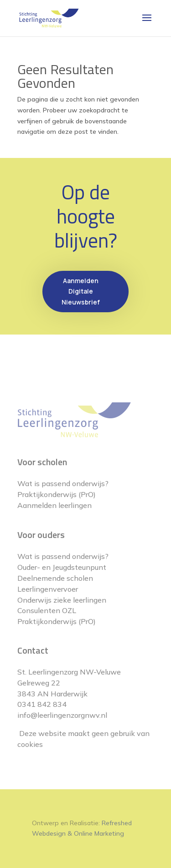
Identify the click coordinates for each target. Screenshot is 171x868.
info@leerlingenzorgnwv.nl (62, 715)
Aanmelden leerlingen (54, 505)
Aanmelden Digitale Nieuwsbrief (81, 292)
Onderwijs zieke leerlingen (62, 600)
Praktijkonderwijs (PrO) (57, 494)
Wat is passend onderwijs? (63, 483)
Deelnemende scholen (55, 578)
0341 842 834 (42, 704)
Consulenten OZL (47, 610)
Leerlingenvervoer (48, 589)
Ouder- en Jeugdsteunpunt (62, 567)
